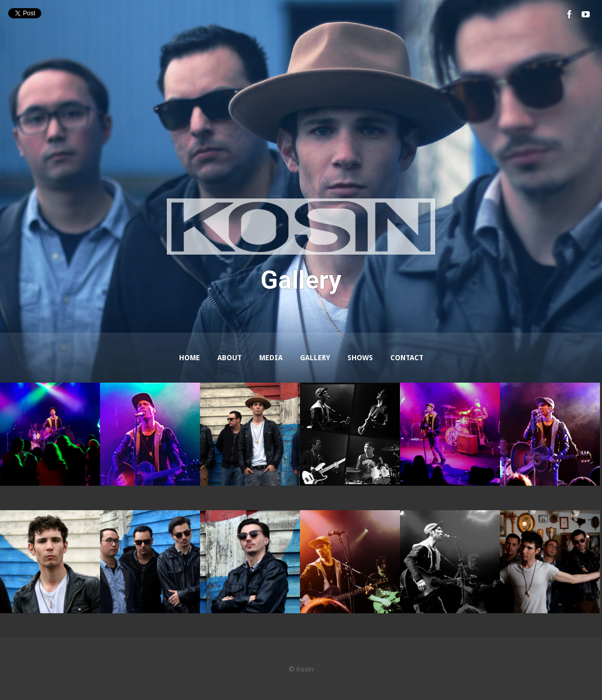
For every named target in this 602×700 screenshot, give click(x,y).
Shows (360, 358)
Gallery (315, 358)
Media (271, 358)
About (230, 358)
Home (190, 358)
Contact (407, 358)
